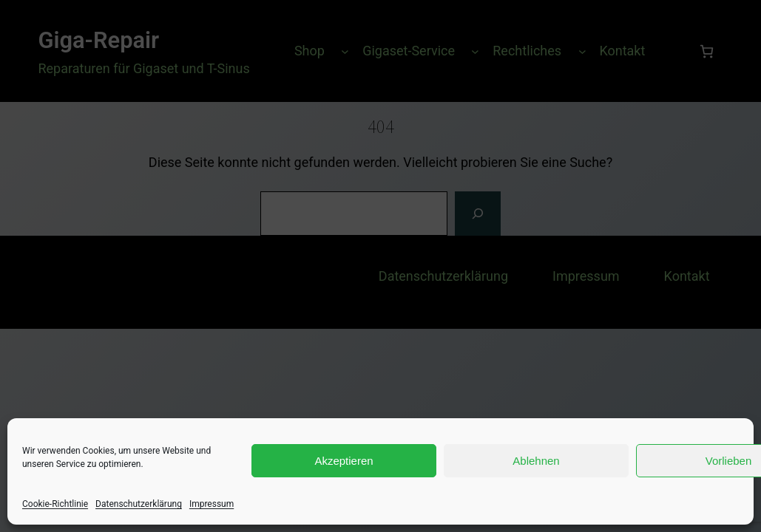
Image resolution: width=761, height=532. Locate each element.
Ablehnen (536, 461)
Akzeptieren (344, 461)
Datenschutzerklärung (139, 504)
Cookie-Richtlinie (55, 504)
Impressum (212, 504)
